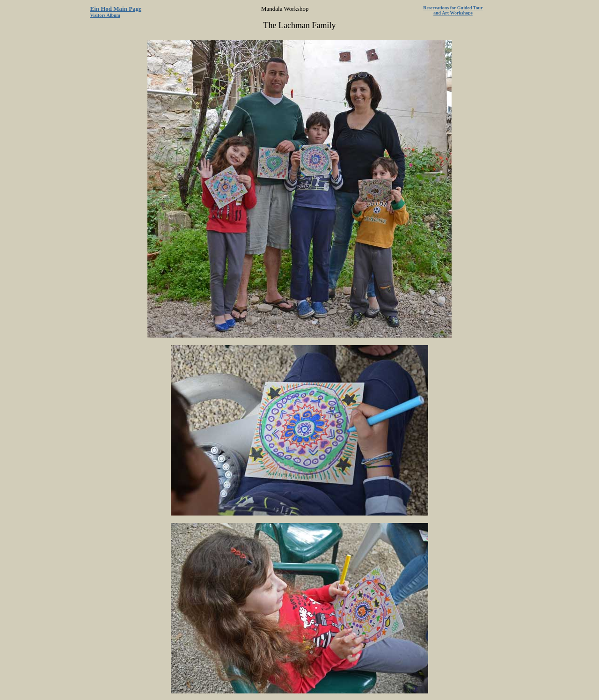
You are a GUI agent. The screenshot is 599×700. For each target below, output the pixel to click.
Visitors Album (105, 15)
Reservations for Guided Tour (453, 8)
